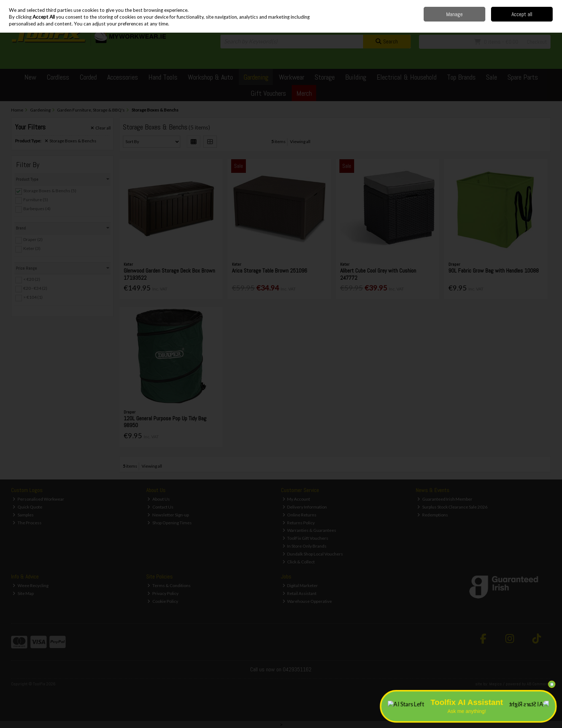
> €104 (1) (33, 297)
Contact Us (160, 507)
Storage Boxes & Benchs (71, 141)
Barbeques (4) (37, 209)
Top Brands (461, 77)
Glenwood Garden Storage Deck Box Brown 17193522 (169, 274)
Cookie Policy (163, 601)
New (30, 77)
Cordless (58, 77)
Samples (23, 515)
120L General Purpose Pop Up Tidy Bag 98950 (165, 422)
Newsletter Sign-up (168, 515)
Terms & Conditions (169, 585)
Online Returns (300, 515)
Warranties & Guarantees (309, 530)
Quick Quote (27, 507)
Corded (88, 77)
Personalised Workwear (38, 499)
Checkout (537, 42)
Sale (492, 77)
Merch (304, 93)
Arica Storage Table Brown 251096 (270, 271)
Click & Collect (299, 562)
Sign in (532, 22)
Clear (101, 128)
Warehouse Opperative (307, 601)
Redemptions (433, 515)
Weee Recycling (30, 585)
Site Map (23, 593)
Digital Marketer (300, 585)
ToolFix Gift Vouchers (306, 538)
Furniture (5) (36, 200)
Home (457, 5)
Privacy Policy (163, 593)
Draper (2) (33, 239)
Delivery (474, 5)
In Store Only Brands (305, 546)
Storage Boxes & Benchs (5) (50, 191)
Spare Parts (523, 77)
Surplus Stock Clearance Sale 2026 (452, 507)
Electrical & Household (407, 77)
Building (356, 77)
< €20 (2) (32, 279)
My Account (296, 499)
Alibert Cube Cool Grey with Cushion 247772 (378, 274)
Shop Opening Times (170, 523)
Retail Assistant (300, 593)
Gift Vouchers (268, 93)
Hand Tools (163, 77)
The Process (27, 523)
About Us (159, 499)
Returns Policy (299, 523)
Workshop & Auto (210, 77)
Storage (325, 77)
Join (547, 22)
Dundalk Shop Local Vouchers (313, 554)
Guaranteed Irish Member (445, 499)
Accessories (123, 77)
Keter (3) (32, 248)
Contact (493, 5)
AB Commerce (539, 684)
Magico (496, 684)
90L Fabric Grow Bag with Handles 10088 (494, 271)
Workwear (292, 77)
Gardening (256, 77)
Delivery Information (305, 507)
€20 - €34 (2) (35, 288)
